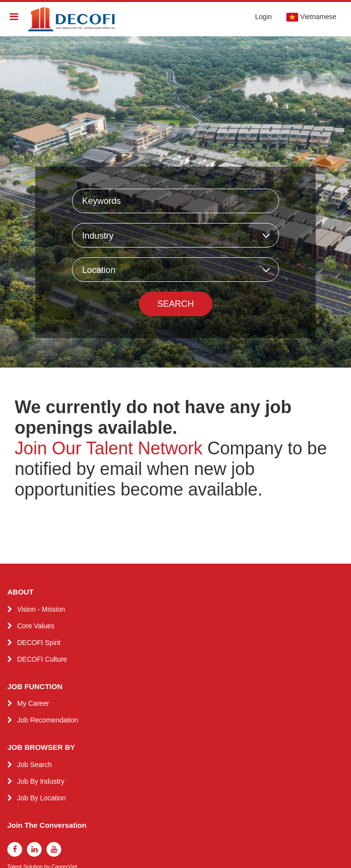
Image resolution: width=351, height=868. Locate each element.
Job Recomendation (48, 720)
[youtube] (54, 849)
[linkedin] (34, 849)
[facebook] (15, 849)
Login (263, 17)
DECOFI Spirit (39, 643)
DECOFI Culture (42, 659)
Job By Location (42, 798)
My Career (33, 703)
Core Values (36, 626)
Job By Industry (41, 781)
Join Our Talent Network (109, 448)
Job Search (35, 765)
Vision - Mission (41, 609)
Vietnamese (311, 17)
